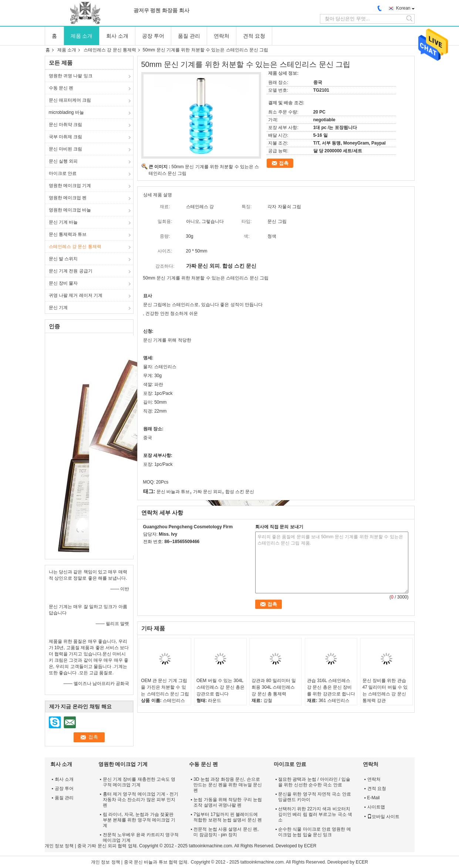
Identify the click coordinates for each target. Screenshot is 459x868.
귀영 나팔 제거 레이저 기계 (76, 295)
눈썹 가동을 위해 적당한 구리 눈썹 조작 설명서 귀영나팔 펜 (228, 802)
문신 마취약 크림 (66, 125)
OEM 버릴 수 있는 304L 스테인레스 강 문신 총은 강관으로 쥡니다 (220, 687)
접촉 (284, 163)
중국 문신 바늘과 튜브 (146, 862)
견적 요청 (254, 36)
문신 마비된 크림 (66, 149)
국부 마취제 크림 (66, 137)
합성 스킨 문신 (240, 492)
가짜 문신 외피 (208, 492)
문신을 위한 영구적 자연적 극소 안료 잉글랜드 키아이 (315, 797)
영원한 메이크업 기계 (70, 186)
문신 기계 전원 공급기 (71, 271)
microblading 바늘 (66, 112)
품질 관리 (189, 36)
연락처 (222, 36)
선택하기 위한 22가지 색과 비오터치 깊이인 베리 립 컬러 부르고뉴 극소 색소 (315, 814)
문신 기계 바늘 (63, 222)
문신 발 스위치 (63, 259)
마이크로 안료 (63, 173)
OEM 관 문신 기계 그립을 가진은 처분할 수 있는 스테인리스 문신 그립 (165, 687)
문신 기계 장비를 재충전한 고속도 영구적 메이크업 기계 (139, 782)
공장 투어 (153, 36)
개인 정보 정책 (59, 846)
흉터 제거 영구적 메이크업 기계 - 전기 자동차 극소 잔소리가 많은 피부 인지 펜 (141, 800)
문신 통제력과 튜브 (68, 234)
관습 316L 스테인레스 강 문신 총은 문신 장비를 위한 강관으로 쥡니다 (331, 687)
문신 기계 (58, 308)
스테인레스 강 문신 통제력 (110, 50)
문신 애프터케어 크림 (70, 100)
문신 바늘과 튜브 (173, 492)
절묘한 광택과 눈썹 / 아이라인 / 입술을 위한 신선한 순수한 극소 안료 (314, 782)
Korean (403, 8)
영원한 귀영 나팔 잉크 (71, 76)
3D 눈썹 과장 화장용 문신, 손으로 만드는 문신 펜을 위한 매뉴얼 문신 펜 (228, 785)
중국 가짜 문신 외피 (97, 846)
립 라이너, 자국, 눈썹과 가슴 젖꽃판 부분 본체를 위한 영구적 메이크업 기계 (139, 820)
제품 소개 (82, 36)
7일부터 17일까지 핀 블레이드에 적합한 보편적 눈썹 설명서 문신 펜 (228, 817)
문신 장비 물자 (63, 283)
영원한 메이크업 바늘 (70, 210)
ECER (310, 846)
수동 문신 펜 (61, 88)
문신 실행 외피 (63, 161)
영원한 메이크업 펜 (68, 198)
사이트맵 (376, 807)
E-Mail (374, 798)
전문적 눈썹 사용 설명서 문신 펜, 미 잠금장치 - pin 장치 (226, 832)
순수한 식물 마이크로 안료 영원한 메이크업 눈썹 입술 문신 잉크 (315, 832)
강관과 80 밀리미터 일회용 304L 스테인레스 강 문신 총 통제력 (274, 687)
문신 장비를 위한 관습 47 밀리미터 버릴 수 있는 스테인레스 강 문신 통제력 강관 (385, 691)
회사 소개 (117, 36)
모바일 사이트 (383, 817)
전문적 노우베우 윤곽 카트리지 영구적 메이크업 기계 (141, 838)
